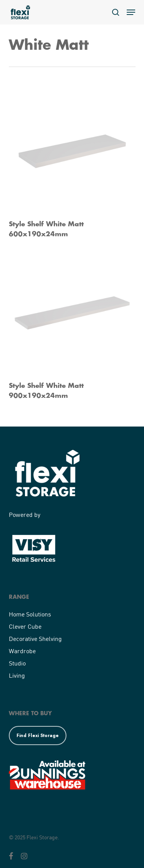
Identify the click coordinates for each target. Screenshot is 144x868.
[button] (131, 12)
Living (17, 675)
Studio (17, 663)
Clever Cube (25, 626)
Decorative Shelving (35, 638)
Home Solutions (30, 614)
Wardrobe (22, 651)
